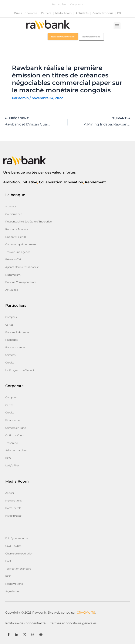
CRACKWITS (86, 613)
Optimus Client (15, 435)
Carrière (46, 13)
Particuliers (59, 4)
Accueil (10, 493)
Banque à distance (17, 332)
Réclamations (14, 584)
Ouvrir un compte (26, 13)
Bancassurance (15, 347)
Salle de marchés (16, 450)
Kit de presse (13, 516)
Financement (14, 420)
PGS (8, 458)
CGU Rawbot (13, 546)
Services (10, 355)
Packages (11, 340)
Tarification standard (18, 569)
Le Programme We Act (20, 370)
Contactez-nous (103, 13)
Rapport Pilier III (16, 237)
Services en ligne (16, 428)
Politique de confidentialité (25, 623)
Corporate (77, 4)
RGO (8, 576)
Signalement (13, 591)
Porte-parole (13, 508)
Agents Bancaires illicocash (22, 267)
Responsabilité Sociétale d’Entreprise (28, 222)
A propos (11, 206)
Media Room (63, 13)
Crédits (10, 363)
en (119, 13)
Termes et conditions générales (73, 623)
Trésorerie (12, 443)
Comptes (11, 317)
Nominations (13, 501)
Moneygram (13, 275)
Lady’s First (12, 465)
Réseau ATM (13, 259)
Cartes (9, 325)
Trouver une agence (18, 252)
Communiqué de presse (21, 244)
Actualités (82, 13)
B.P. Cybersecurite (17, 538)
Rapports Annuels (17, 229)
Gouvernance (14, 214)
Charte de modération (19, 554)
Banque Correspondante (21, 282)
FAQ (8, 561)
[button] (117, 26)
